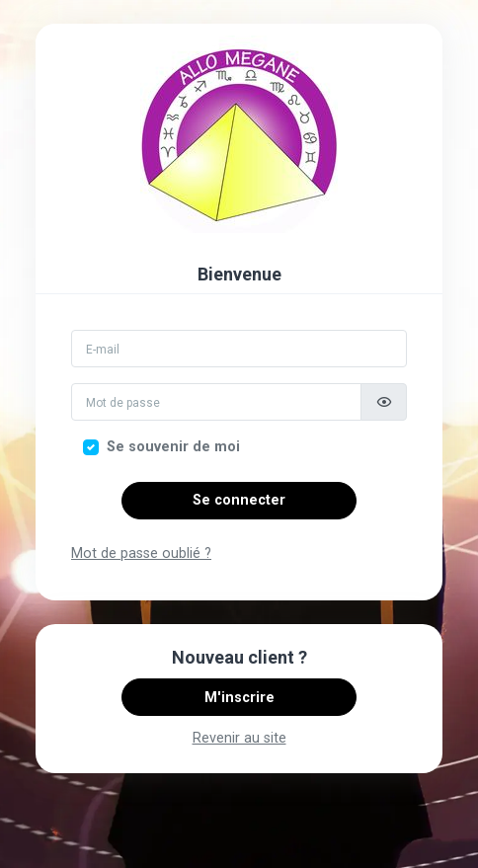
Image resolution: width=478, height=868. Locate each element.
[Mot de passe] (216, 402)
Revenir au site (239, 738)
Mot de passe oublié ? (141, 553)
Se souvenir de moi (173, 447)
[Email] (239, 349)
